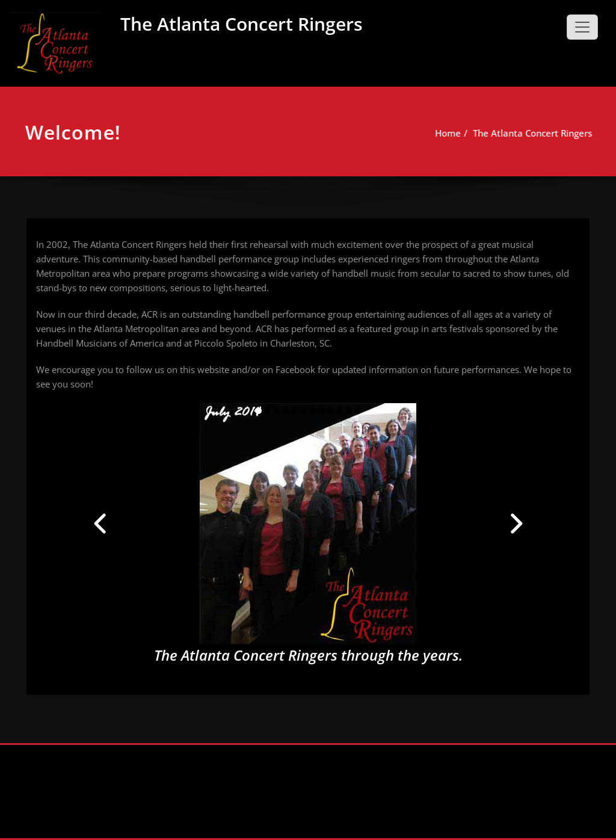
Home (451, 133)
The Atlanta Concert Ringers (242, 24)
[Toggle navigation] (582, 27)
